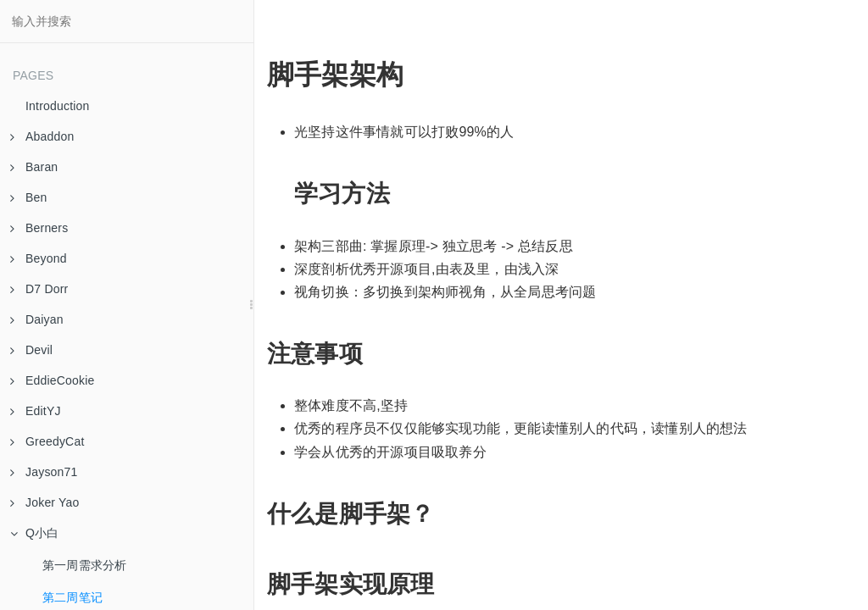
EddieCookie (53, 380)
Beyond (39, 258)
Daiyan (37, 319)
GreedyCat (47, 441)
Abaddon (42, 136)
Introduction (58, 106)
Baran (34, 167)
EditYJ (36, 411)
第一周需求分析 (84, 565)
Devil (31, 350)
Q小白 (35, 533)
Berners (39, 228)
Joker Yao (45, 502)
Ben (29, 197)
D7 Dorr (39, 289)
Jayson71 (44, 472)
